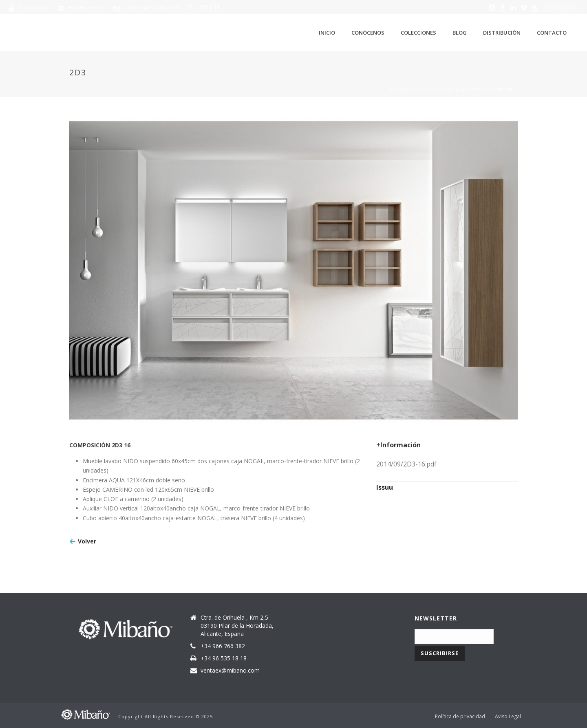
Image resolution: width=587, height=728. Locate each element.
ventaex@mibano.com (151, 7)
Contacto (552, 33)
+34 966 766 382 (87, 7)
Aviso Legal (508, 717)
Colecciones (418, 33)
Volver (87, 541)
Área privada (34, 7)
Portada (402, 90)
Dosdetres (475, 90)
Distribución (502, 33)
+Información (398, 445)
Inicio (327, 33)
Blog (460, 33)
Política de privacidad (460, 717)
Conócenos (368, 33)
